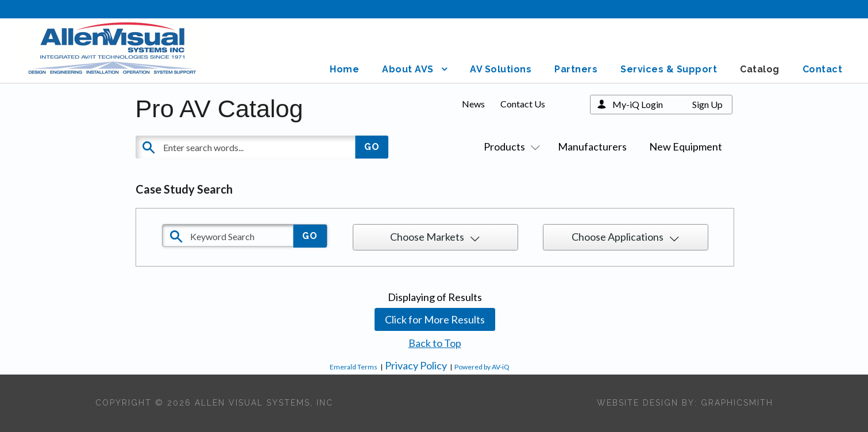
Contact (823, 69)
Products (510, 146)
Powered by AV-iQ (482, 367)
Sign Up (707, 104)
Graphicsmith (737, 403)
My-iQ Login (638, 104)
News (473, 104)
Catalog (760, 69)
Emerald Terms (354, 367)
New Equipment (686, 146)
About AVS (408, 69)
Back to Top (435, 343)
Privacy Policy (416, 365)
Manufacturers (592, 146)
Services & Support (669, 69)
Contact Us (523, 104)
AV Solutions (501, 69)
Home (344, 69)
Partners (576, 69)
